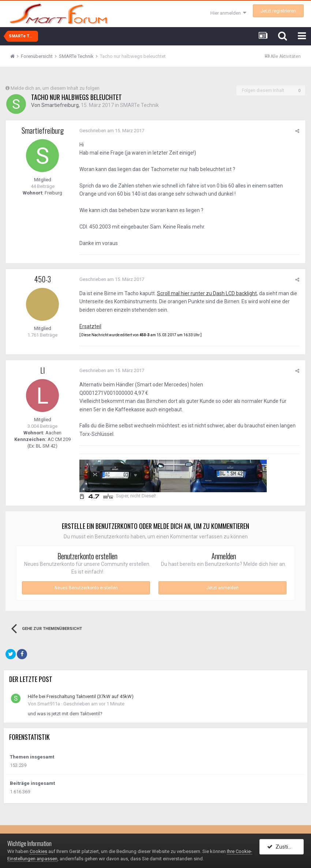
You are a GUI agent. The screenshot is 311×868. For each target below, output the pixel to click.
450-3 (43, 279)
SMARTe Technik (140, 105)
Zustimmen (285, 847)
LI (43, 370)
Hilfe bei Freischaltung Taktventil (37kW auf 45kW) (81, 696)
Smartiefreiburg (60, 105)
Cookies (38, 851)
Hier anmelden (228, 13)
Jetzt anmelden (222, 588)
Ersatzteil (90, 326)
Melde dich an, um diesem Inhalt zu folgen (55, 88)
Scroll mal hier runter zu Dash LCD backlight (207, 293)
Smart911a (49, 704)
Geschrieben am (111, 131)
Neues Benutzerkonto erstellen (86, 588)
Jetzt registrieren (278, 11)
